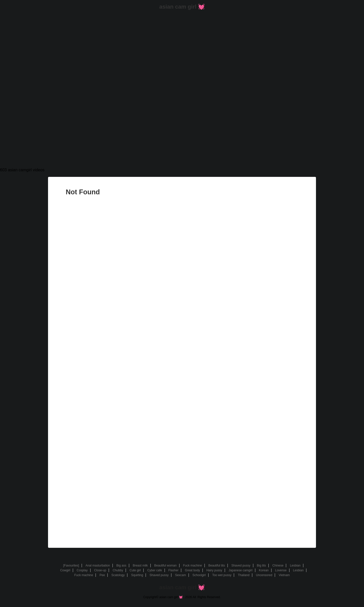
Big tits (261, 566)
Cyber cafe (155, 570)
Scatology (118, 575)
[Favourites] (71, 566)
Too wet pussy (222, 575)
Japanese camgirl (241, 570)
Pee (102, 575)
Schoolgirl (199, 575)
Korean (264, 570)
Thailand (244, 575)
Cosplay (82, 570)
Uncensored (264, 575)
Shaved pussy (241, 566)
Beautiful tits (217, 566)
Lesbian (295, 566)
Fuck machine (192, 566)
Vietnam (284, 575)
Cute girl (135, 570)
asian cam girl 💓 (182, 7)
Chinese (278, 566)
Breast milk (140, 566)
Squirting (137, 575)
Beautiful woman (165, 566)
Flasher (173, 570)
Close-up (100, 570)
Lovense (281, 570)
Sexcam (180, 575)
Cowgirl (65, 570)
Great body (192, 570)
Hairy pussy (214, 570)
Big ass (121, 566)
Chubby (118, 570)
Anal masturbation (98, 566)
